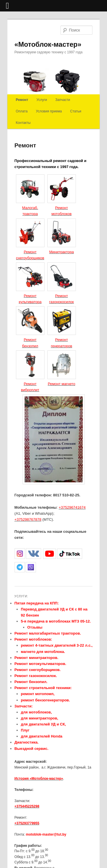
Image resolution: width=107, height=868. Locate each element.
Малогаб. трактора (30, 208)
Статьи (76, 111)
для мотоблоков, (36, 712)
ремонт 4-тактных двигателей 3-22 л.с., (57, 645)
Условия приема (49, 111)
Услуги (42, 100)
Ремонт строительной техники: (43, 688)
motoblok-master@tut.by (46, 834)
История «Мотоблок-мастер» (39, 779)
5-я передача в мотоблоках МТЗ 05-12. (56, 621)
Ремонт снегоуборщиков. (38, 670)
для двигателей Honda (42, 736)
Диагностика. (27, 742)
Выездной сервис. (32, 749)
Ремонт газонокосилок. (36, 676)
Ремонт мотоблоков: (33, 639)
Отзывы (35, 627)
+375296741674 (72, 507)
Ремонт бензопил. (31, 682)
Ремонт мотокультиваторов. (41, 664)
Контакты (23, 123)
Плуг (25, 730)
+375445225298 (27, 806)
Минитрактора (61, 252)
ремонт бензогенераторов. (45, 700)
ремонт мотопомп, (38, 694)
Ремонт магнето (61, 384)
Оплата (22, 111)
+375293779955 (27, 823)
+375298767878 (28, 519)
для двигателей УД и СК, (43, 724)
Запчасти (63, 100)
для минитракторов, (40, 718)
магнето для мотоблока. (43, 652)
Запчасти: (24, 706)
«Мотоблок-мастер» (48, 44)
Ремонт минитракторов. (37, 658)
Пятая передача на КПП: (37, 603)
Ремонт (22, 100)
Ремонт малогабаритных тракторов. (48, 633)
